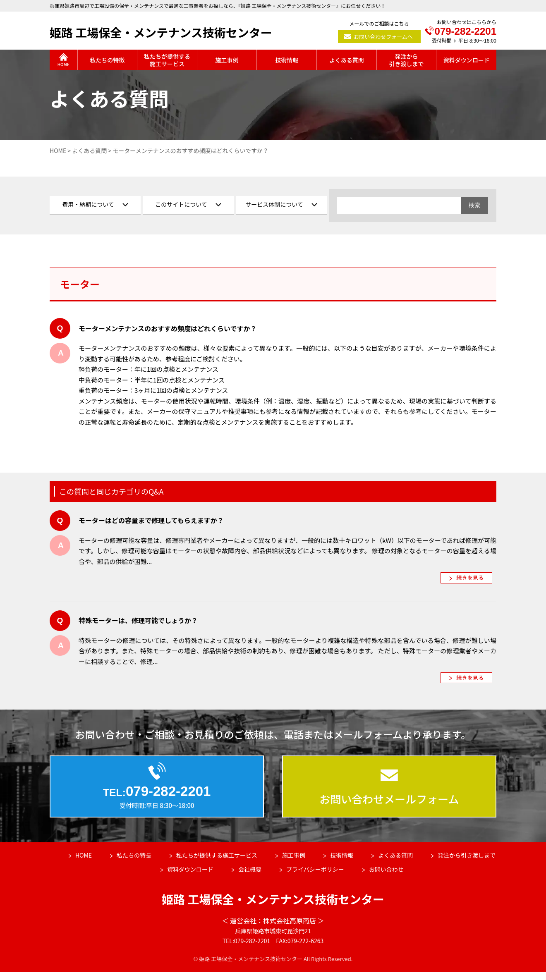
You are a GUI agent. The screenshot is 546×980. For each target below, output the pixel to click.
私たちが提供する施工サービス (217, 863)
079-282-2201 (461, 31)
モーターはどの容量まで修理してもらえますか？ (151, 520)
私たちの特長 (134, 863)
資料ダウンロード (190, 877)
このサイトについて (181, 204)
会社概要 (250, 877)
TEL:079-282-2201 (247, 949)
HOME (84, 863)
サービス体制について (274, 204)
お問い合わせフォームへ (383, 37)
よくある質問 (395, 863)
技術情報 (342, 863)
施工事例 (294, 863)
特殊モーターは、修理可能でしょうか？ (138, 620)
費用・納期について (88, 204)
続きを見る (470, 577)
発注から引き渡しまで (467, 863)
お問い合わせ (386, 877)
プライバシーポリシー (315, 877)
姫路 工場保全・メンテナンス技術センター (161, 32)
